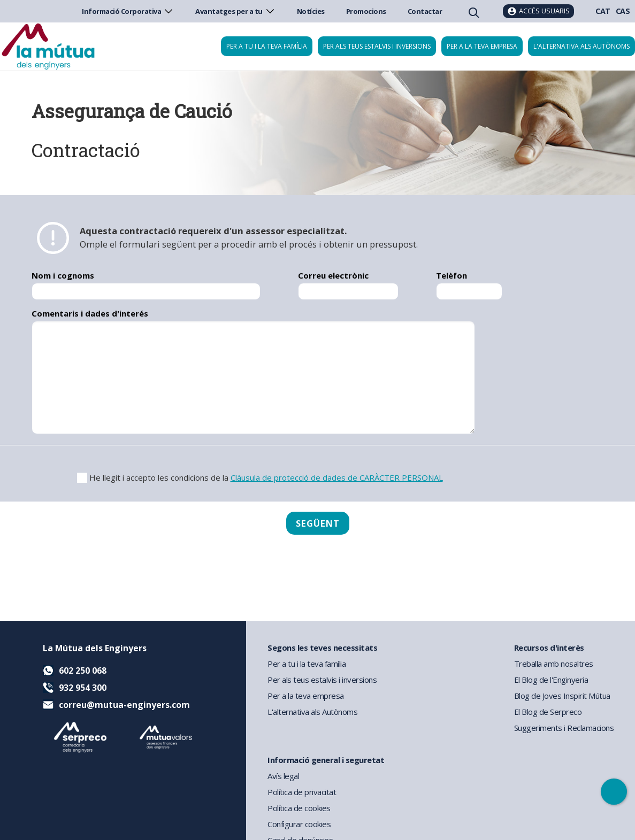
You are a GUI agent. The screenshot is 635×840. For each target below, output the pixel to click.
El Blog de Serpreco (548, 712)
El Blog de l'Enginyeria (551, 680)
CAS (623, 11)
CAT (603, 11)
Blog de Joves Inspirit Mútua (562, 696)
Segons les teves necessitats (322, 648)
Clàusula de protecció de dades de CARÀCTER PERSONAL (337, 477)
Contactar (425, 11)
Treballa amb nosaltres (554, 664)
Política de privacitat (302, 792)
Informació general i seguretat (326, 760)
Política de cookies (299, 808)
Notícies (311, 11)
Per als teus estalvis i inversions (377, 46)
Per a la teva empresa (482, 46)
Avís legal (283, 776)
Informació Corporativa (128, 11)
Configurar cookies (299, 824)
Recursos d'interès (549, 648)
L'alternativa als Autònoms (312, 712)
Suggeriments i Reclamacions (564, 728)
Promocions (366, 11)
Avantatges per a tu (235, 11)
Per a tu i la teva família (267, 46)
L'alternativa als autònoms (582, 46)
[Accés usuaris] (538, 11)
